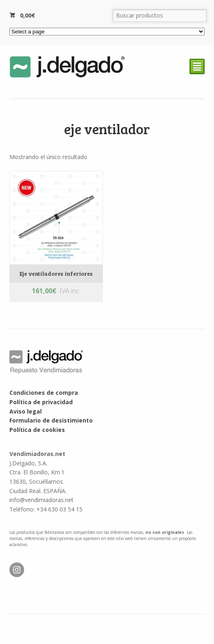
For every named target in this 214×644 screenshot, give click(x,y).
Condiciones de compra (44, 393)
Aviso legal (26, 411)
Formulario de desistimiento (51, 420)
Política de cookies (37, 430)
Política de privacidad (41, 402)
